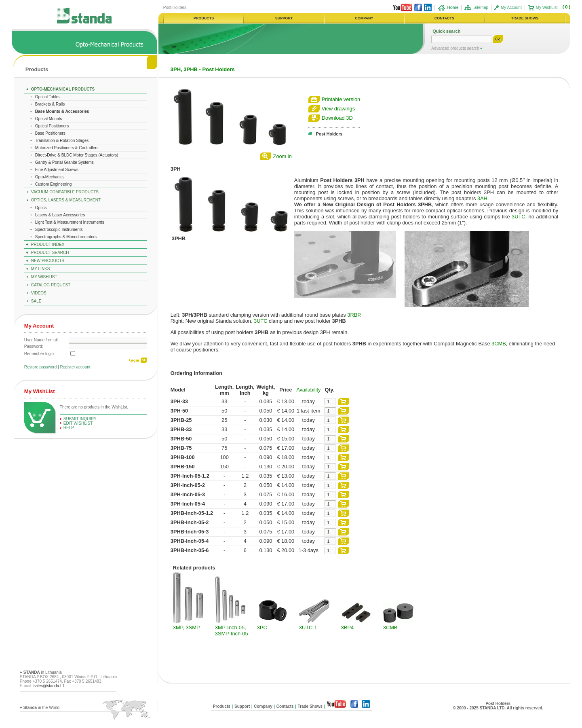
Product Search (50, 253)
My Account (511, 7)
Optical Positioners (52, 126)
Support (242, 706)
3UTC (518, 217)
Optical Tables (48, 97)
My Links (41, 269)
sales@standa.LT (49, 686)
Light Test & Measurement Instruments (70, 222)
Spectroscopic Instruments (59, 230)
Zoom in (283, 156)
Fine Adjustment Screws (57, 170)
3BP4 (347, 627)
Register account (75, 367)
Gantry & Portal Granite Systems (64, 162)
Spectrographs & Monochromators (66, 237)
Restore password (41, 367)
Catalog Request (51, 285)
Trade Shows (310, 706)
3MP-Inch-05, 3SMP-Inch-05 (232, 631)
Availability (308, 390)
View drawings (338, 109)
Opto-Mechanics (50, 177)
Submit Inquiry (80, 419)
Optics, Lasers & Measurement (66, 200)
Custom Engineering (54, 184)
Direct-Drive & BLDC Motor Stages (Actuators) (77, 155)
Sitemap (481, 7)
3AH (482, 198)
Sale (36, 301)
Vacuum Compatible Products (65, 192)
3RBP (354, 315)
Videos (39, 293)
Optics (41, 208)
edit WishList (78, 423)
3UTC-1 (308, 627)
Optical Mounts (49, 119)
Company (263, 706)
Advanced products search (456, 48)
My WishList (547, 7)
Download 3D (337, 118)
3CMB (499, 344)
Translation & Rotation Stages (62, 141)
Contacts (285, 706)
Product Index (48, 244)
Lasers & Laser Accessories (60, 215)
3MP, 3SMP (187, 627)
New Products (48, 261)
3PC (262, 627)
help (69, 428)
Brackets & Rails (50, 104)
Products (37, 69)
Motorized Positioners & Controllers (67, 148)
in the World (41, 708)
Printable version (341, 99)
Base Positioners (50, 133)
